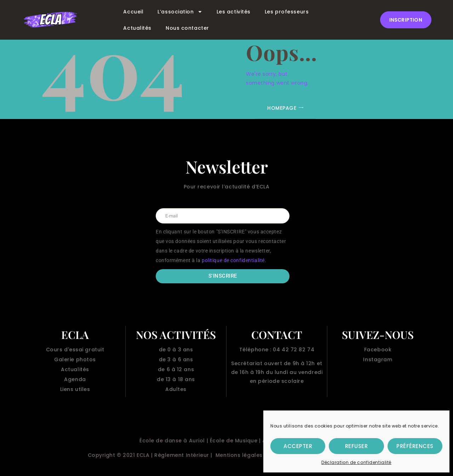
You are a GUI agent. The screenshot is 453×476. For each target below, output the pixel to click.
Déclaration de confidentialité (356, 462)
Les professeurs (287, 12)
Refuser (357, 446)
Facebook (378, 350)
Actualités (137, 28)
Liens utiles (75, 389)
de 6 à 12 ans (176, 369)
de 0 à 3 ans (176, 350)
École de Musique (234, 441)
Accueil (133, 12)
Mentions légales (239, 455)
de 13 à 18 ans (176, 379)
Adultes (176, 389)
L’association (180, 12)
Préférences (415, 446)
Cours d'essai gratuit (75, 350)
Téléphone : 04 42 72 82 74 (277, 350)
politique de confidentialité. (234, 260)
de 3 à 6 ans (176, 359)
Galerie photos (75, 359)
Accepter (298, 446)
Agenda (75, 379)
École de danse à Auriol (172, 441)
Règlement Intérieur (182, 455)
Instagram (378, 359)
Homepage (282, 108)
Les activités (234, 12)
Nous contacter (187, 28)
